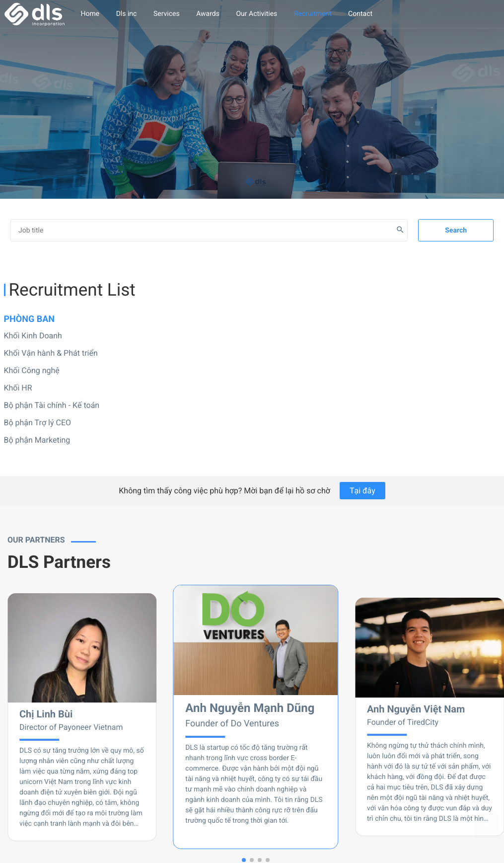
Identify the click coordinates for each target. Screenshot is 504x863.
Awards (208, 14)
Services (167, 14)
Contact (360, 14)
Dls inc (127, 14)
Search (456, 231)
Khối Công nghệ (32, 370)
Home (90, 14)
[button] (244, 860)
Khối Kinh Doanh (33, 336)
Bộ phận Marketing (37, 440)
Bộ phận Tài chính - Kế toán (52, 405)
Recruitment (313, 14)
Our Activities (256, 14)
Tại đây (362, 491)
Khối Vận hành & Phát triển (51, 353)
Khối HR (18, 388)
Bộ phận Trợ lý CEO (38, 423)
